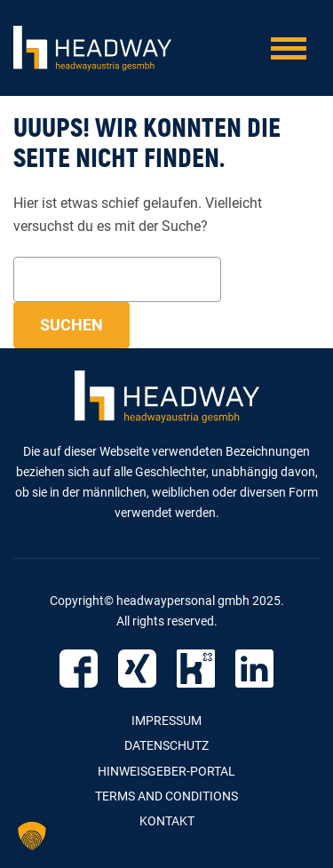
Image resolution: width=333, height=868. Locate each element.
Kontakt (167, 821)
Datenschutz (166, 745)
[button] (32, 836)
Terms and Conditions (166, 796)
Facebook (79, 669)
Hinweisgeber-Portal (166, 771)
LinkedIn (254, 669)
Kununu (196, 669)
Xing (137, 669)
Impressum (166, 721)
